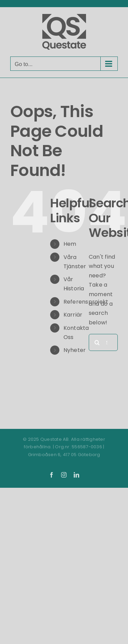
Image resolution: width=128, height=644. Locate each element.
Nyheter (75, 350)
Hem (70, 244)
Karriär (73, 315)
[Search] (97, 342)
